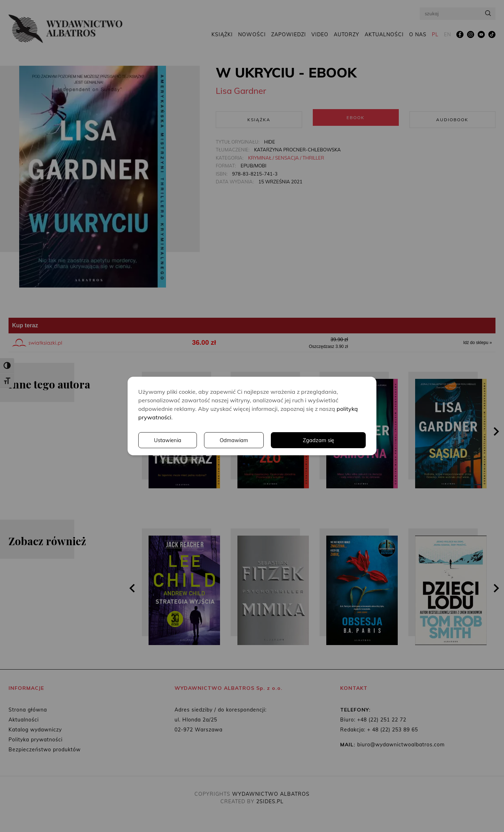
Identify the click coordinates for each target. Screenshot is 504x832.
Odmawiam (336, 440)
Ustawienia (268, 440)
